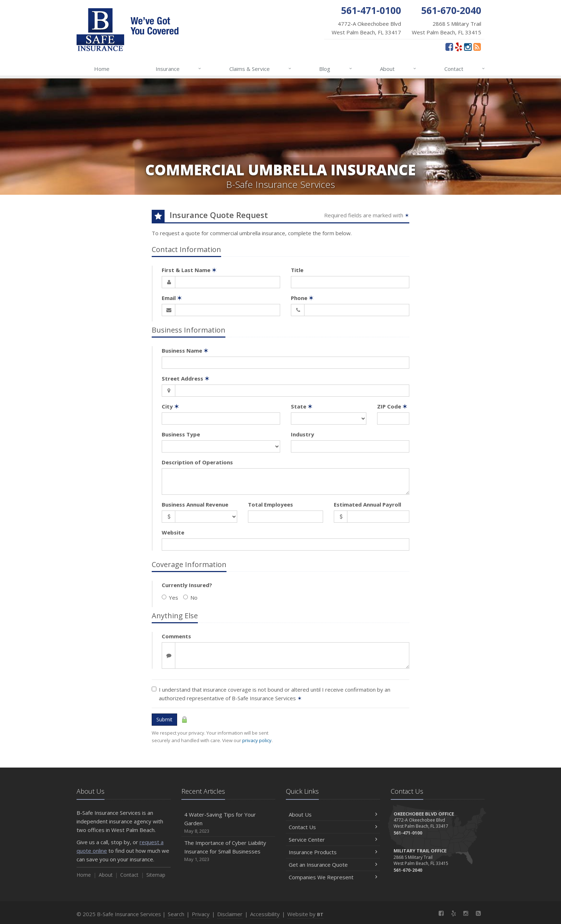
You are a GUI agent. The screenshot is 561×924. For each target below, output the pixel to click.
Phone (302, 298)
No (190, 598)
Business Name (185, 350)
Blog (336, 69)
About (398, 69)
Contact (465, 69)
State (302, 406)
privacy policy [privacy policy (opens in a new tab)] (257, 740)
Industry (303, 434)
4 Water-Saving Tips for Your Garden (228, 823)
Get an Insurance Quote (333, 865)
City (170, 406)
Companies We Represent (333, 877)
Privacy (201, 914)
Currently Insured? (187, 585)
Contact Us (333, 827)
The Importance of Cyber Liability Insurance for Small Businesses (228, 851)
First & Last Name (189, 270)
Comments (176, 636)
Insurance (179, 69)
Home (102, 69)
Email (172, 298)
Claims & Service (261, 69)
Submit (164, 719)
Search (176, 914)
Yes (170, 598)
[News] (477, 47)
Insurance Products (333, 852)
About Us (333, 814)
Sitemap (156, 875)
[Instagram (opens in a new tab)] (468, 47)
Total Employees (270, 504)
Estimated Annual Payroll (367, 504)
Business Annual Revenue (195, 504)
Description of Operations (197, 462)
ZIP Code (392, 406)
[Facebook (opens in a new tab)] (449, 47)
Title (297, 270)
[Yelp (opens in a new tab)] (458, 47)
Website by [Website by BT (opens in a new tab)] (305, 914)
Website (173, 532)
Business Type (181, 434)
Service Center (333, 840)
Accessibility (265, 914)
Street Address (186, 378)
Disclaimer (230, 914)
